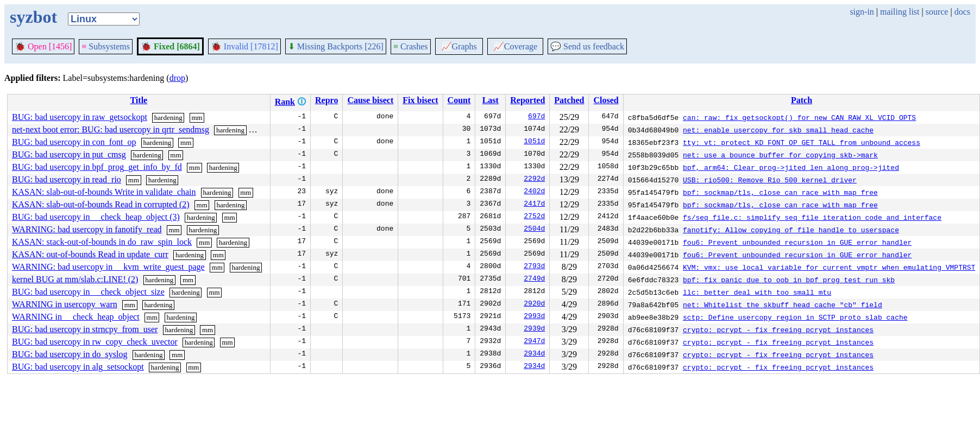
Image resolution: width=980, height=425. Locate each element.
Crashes (411, 46)
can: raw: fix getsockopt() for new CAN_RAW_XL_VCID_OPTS (799, 117)
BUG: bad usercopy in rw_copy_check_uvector (95, 342)
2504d (534, 230)
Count (459, 100)
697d (536, 117)
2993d (534, 317)
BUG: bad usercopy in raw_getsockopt (80, 117)
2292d (534, 180)
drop (177, 78)
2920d (534, 305)
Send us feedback (587, 46)
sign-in (862, 12)
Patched (569, 100)
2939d (534, 329)
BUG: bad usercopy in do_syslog (70, 354)
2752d (534, 217)
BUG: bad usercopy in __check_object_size (88, 292)
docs (962, 12)
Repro (326, 100)
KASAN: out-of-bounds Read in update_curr (90, 254)
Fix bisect (420, 100)
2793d (534, 267)
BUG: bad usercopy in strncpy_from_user (85, 329)
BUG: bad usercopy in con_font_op (74, 142)
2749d (534, 280)
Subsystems (106, 46)
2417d (534, 205)
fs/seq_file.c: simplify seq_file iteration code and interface (812, 217)
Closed (606, 100)
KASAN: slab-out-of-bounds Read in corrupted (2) (101, 204)
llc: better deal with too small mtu (757, 292)
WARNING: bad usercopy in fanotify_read (87, 229)
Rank (285, 102)
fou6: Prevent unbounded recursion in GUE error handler (797, 242)
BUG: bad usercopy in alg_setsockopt (78, 367)
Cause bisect (370, 100)
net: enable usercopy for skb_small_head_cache (778, 130)
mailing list (900, 12)
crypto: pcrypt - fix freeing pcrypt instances (778, 329)
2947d (534, 342)
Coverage (515, 46)
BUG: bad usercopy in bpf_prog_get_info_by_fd (97, 167)
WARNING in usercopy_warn (65, 304)
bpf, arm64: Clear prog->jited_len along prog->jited (791, 167)
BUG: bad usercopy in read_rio (67, 179)
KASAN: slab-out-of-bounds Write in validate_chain (104, 192)
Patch (802, 100)
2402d (534, 192)
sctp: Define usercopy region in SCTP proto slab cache (795, 317)
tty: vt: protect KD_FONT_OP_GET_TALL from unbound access (802, 142)
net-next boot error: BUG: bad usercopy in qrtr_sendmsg (111, 129)
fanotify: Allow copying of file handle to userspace (791, 230)
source (937, 12)
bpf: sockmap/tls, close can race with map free (780, 192)
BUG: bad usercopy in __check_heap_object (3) (96, 217)
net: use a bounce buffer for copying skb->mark (780, 155)
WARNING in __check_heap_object (76, 317)
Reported (527, 100)
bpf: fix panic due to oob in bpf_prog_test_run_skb (789, 280)
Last (491, 100)
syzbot (33, 17)
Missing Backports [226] (336, 46)
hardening (168, 118)
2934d (534, 354)
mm (197, 118)
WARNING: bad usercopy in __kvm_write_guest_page (108, 267)
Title (139, 100)
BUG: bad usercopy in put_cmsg (69, 154)
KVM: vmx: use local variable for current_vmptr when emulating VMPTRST (829, 267)
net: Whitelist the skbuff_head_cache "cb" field (783, 305)
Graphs (459, 46)
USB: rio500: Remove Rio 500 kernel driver (770, 180)
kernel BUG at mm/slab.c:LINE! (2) (75, 279)
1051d (534, 142)
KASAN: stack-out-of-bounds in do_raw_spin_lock (102, 242)
